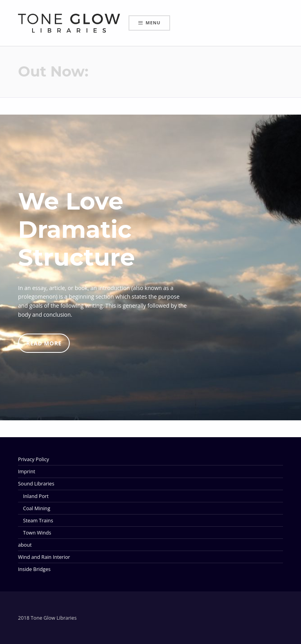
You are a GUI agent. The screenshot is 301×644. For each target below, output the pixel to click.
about (25, 545)
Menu (153, 23)
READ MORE (44, 343)
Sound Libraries (36, 483)
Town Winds (37, 533)
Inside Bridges (34, 569)
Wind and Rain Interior (44, 557)
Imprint (27, 471)
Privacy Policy (34, 459)
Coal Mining (37, 508)
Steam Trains (38, 520)
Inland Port (36, 496)
